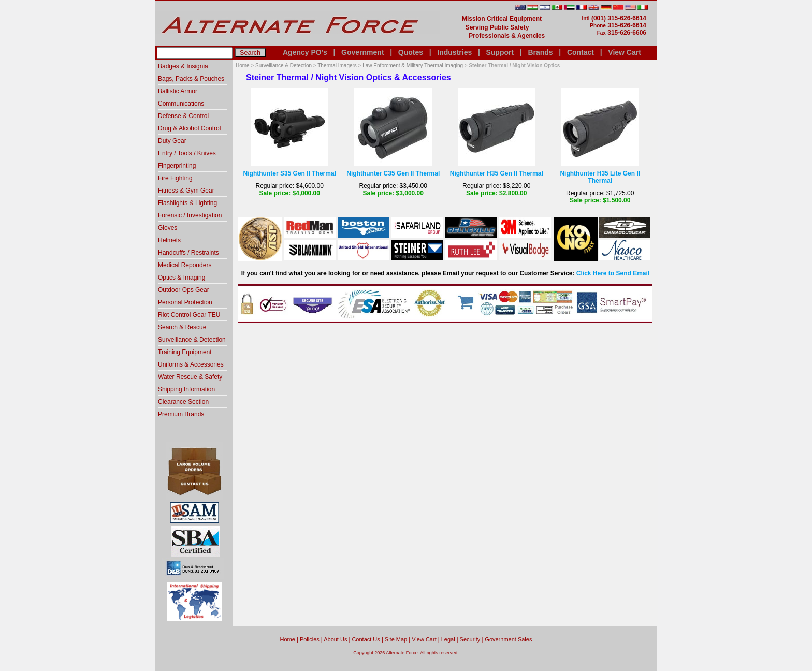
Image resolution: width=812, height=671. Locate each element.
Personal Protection (185, 302)
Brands (540, 52)
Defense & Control (183, 116)
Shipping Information (186, 389)
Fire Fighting (175, 178)
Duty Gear (172, 141)
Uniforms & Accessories (191, 364)
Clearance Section (183, 402)
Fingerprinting (177, 166)
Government (363, 52)
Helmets (169, 240)
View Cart (625, 52)
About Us (335, 639)
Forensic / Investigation (190, 215)
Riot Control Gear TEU (189, 315)
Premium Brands (181, 414)
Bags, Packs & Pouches (191, 79)
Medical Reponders (185, 265)
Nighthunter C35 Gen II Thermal (393, 173)
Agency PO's (305, 52)
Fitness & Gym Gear (186, 191)
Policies (310, 639)
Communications (181, 104)
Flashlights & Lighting (187, 203)
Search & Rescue (182, 327)
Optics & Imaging (182, 278)
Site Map (396, 639)
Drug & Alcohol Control (189, 128)
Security (470, 639)
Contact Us (366, 639)
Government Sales (508, 639)
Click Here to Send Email (613, 273)
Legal (448, 639)
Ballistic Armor (178, 91)
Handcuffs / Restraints (189, 253)
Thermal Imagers (337, 65)
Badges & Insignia (183, 66)
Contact (581, 52)
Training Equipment (185, 352)
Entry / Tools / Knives (187, 153)
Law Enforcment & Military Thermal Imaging (413, 65)
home (288, 639)
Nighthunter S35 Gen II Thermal (290, 173)
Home (243, 65)
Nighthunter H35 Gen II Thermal (497, 173)
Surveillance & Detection (284, 65)
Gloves (168, 228)
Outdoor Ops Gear (184, 290)
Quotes (411, 52)
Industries (454, 52)
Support (500, 52)
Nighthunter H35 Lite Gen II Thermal (600, 177)
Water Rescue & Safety (190, 377)
